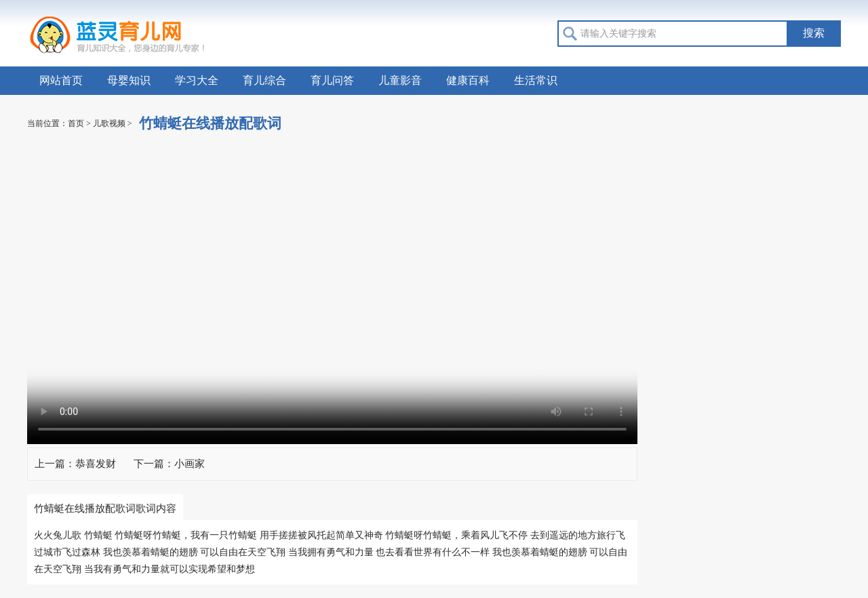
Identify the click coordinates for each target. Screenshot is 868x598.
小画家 (190, 464)
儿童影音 (400, 80)
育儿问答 (332, 80)
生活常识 (536, 80)
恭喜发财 (96, 464)
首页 (76, 123)
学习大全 (197, 80)
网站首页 (61, 80)
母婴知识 (129, 80)
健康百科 (468, 80)
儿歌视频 (109, 123)
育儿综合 (264, 80)
